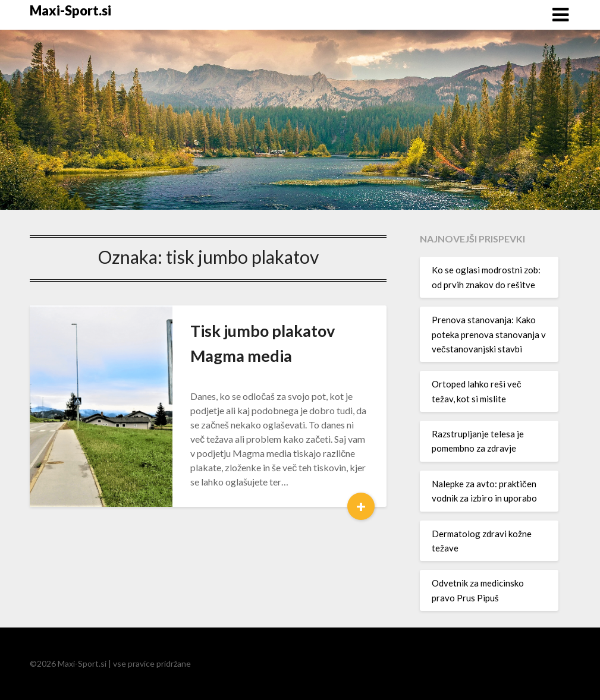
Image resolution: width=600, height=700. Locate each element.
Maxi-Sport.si (70, 10)
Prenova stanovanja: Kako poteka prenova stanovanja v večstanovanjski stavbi (489, 334)
